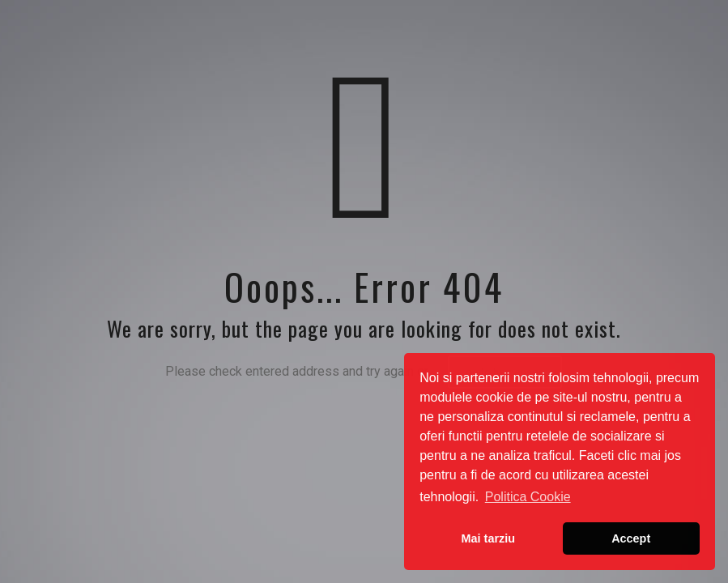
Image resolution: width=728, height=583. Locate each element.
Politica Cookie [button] (528, 497)
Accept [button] (631, 538)
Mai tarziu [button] (488, 538)
